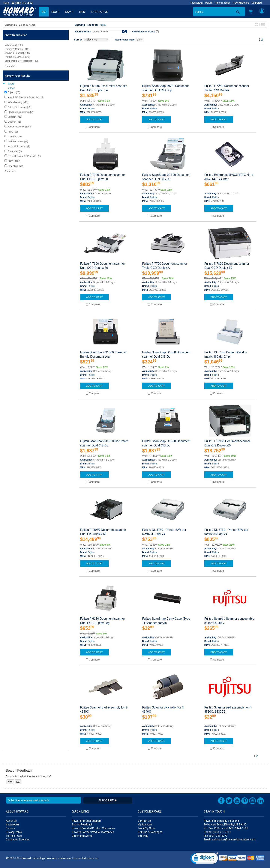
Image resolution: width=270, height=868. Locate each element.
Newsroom (12, 825)
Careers (10, 828)
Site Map (143, 836)
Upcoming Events (82, 836)
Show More (10, 66)
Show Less (10, 171)
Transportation (222, 3)
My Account (145, 825)
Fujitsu (103, 25)
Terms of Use (14, 836)
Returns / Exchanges (150, 832)
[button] (251, 12)
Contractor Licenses (18, 840)
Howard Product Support (86, 821)
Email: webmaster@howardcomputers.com (230, 840)
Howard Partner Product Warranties (93, 832)
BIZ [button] (44, 12)
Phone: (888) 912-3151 (217, 832)
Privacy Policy (14, 832)
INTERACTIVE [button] (99, 12)
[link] (204, 859)
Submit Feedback (82, 825)
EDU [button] (55, 12)
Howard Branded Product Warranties (93, 828)
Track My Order (147, 828)
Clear (11, 88)
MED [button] (82, 12)
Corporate (257, 3)
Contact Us (144, 821)
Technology (197, 3)
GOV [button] (69, 12)
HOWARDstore (241, 3)
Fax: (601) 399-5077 (216, 836)
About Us (11, 821)
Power (209, 3)
